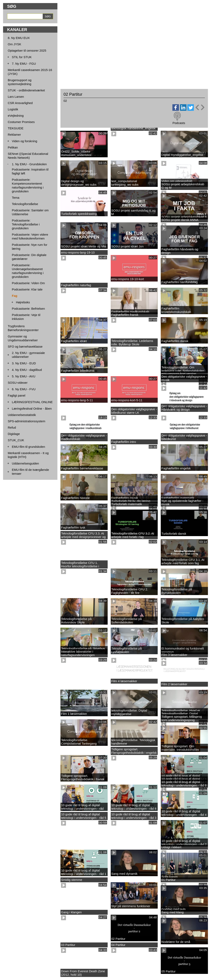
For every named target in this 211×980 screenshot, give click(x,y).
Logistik (13, 109)
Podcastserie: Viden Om (28, 283)
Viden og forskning (25, 141)
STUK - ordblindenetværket (26, 90)
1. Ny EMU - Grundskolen (29, 164)
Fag (15, 296)
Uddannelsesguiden (25, 463)
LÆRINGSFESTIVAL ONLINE (32, 402)
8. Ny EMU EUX (19, 38)
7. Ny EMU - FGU (24, 64)
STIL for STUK (22, 57)
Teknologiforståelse (25, 204)
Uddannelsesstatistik (22, 415)
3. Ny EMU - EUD (24, 363)
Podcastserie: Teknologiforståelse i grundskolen (26, 224)
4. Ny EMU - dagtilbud (27, 370)
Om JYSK (15, 44)
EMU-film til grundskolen (28, 447)
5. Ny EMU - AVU (24, 376)
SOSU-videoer (18, 383)
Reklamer (14, 135)
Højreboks (23, 302)
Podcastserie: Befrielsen (28, 309)
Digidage (14, 434)
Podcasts (179, 123)
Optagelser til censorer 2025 (27, 50)
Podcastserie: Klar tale (27, 289)
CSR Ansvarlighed (20, 103)
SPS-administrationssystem (26, 421)
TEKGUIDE (16, 128)
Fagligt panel (17, 395)
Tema (16, 198)
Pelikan (13, 147)
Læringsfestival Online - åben (32, 409)
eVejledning (16, 116)
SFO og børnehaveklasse (25, 346)
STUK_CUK (16, 440)
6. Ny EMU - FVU (24, 389)
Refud (12, 427)
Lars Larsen (16, 97)
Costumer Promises (21, 122)
